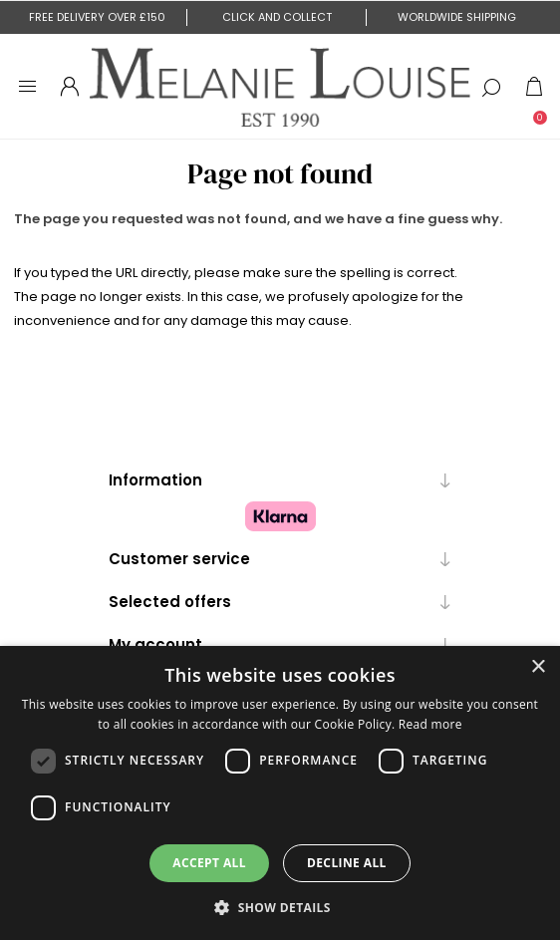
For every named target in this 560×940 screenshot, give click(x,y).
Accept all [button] (209, 863)
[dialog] (280, 793)
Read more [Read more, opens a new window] (430, 724)
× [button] (538, 667)
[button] (280, 907)
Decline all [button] (347, 863)
